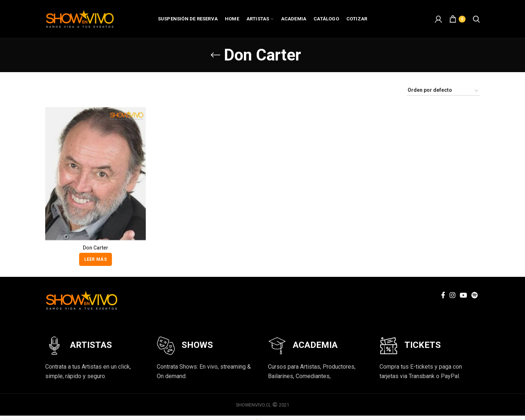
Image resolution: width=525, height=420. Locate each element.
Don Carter (96, 248)
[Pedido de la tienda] (443, 91)
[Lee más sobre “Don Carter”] (96, 259)
